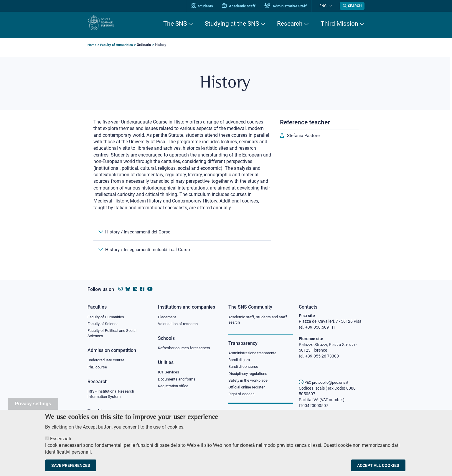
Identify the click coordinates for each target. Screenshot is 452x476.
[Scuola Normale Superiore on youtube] (150, 289)
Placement (168, 317)
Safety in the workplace (250, 383)
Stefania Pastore (304, 136)
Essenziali (61, 441)
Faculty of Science (104, 324)
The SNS (175, 24)
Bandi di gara (240, 361)
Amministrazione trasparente (255, 354)
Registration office (175, 388)
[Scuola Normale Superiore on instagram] (121, 289)
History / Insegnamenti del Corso (139, 233)
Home (92, 45)
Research (290, 24)
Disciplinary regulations (250, 376)
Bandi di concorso (245, 368)
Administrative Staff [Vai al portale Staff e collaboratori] (293, 6)
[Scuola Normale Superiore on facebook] (142, 289)
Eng (326, 6)
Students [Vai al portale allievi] (210, 6)
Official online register (248, 390)
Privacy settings (33, 406)
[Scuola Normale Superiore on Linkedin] (135, 289)
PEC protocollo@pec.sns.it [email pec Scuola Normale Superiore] (326, 382)
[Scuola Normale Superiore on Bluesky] (128, 289)
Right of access (242, 397)
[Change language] (332, 6)
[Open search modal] (352, 6)
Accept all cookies (378, 468)
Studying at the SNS (232, 24)
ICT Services (169, 374)
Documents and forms (178, 381)
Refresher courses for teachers (186, 349)
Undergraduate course (108, 362)
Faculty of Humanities (118, 45)
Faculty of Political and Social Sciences (114, 335)
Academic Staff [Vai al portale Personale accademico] (246, 6)
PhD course (98, 369)
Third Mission (339, 24)
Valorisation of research (180, 324)
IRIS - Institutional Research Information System (113, 397)
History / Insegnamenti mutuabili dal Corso (151, 254)
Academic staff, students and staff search (260, 320)
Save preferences (71, 468)
